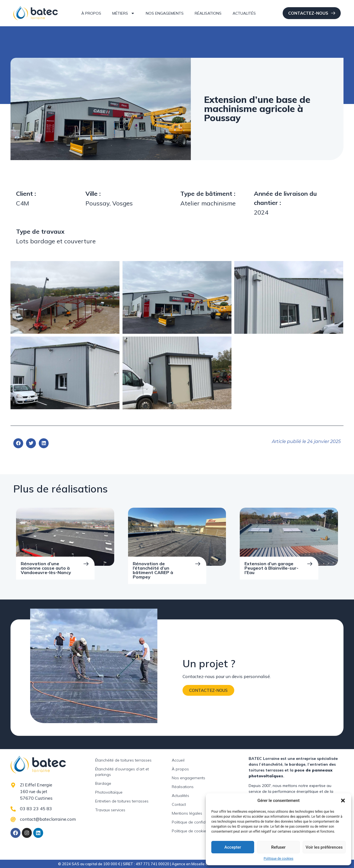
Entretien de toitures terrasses (122, 801)
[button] (343, 801)
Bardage (103, 783)
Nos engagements (165, 13)
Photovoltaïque (109, 792)
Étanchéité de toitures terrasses (123, 760)
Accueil (178, 760)
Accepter (233, 847)
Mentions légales (187, 813)
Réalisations (208, 13)
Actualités (244, 13)
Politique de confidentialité (196, 822)
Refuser (278, 847)
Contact (179, 804)
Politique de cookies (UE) (194, 831)
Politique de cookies (278, 859)
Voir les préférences (324, 847)
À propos (91, 13)
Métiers (123, 13)
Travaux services (110, 810)
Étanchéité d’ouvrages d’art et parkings (122, 772)
